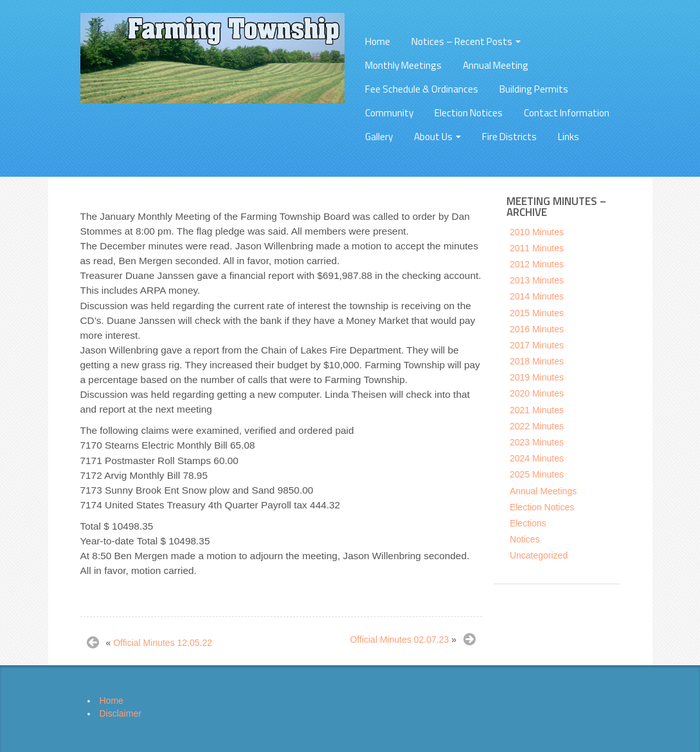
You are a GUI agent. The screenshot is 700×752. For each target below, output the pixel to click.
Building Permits (534, 89)
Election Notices (469, 113)
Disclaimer (121, 713)
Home (378, 41)
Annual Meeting (496, 65)
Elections (528, 523)
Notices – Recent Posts (466, 41)
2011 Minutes (537, 248)
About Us (437, 137)
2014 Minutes (537, 296)
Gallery (379, 137)
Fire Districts (509, 137)
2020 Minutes (537, 393)
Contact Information (567, 113)
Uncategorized (539, 555)
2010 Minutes (537, 232)
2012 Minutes (537, 264)
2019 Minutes (537, 377)
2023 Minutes (537, 442)
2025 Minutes (537, 474)
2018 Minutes (537, 361)
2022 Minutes (537, 426)
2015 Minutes (537, 313)
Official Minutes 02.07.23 (399, 640)
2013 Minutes (537, 280)
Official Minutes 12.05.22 (163, 643)
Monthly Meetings (403, 65)
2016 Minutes (537, 329)
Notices (525, 539)
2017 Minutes (537, 345)
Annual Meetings (543, 491)
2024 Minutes (537, 458)
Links (569, 137)
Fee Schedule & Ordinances (422, 89)
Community (389, 113)
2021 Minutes (537, 410)
